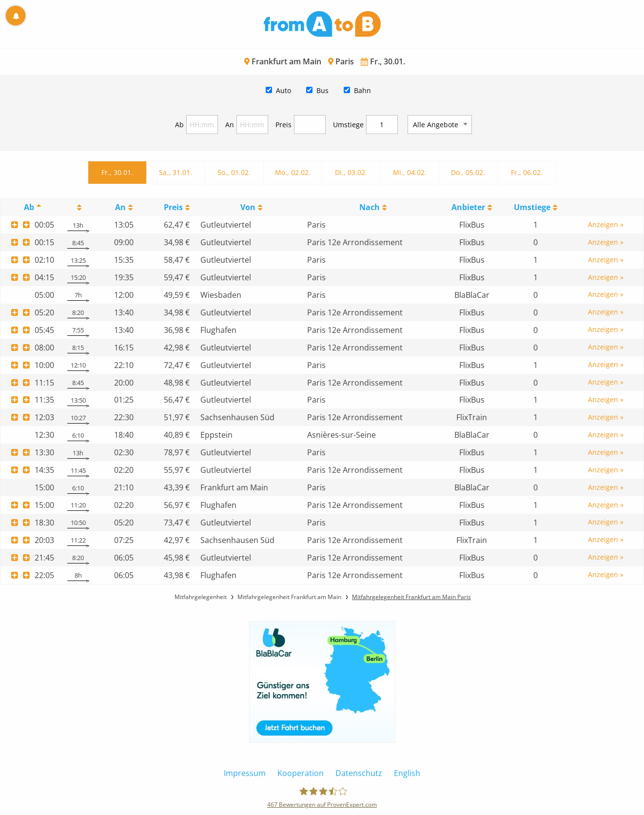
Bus (322, 90)
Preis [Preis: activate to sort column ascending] (173, 207)
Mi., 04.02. (410, 172)
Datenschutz (359, 773)
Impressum (245, 773)
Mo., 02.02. (293, 172)
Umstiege (348, 125)
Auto (283, 90)
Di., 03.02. (351, 172)
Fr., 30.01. (117, 172)
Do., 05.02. (468, 172)
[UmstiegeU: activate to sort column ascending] (535, 207)
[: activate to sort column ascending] (78, 207)
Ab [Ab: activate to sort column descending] (29, 207)
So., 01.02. (234, 172)
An (230, 125)
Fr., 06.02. (527, 172)
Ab (179, 125)
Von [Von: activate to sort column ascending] (248, 207)
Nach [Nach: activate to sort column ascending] (370, 207)
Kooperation (301, 773)
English (407, 773)
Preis (283, 125)
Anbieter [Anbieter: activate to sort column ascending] (468, 207)
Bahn (362, 90)
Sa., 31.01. (176, 172)
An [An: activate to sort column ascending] (120, 207)
